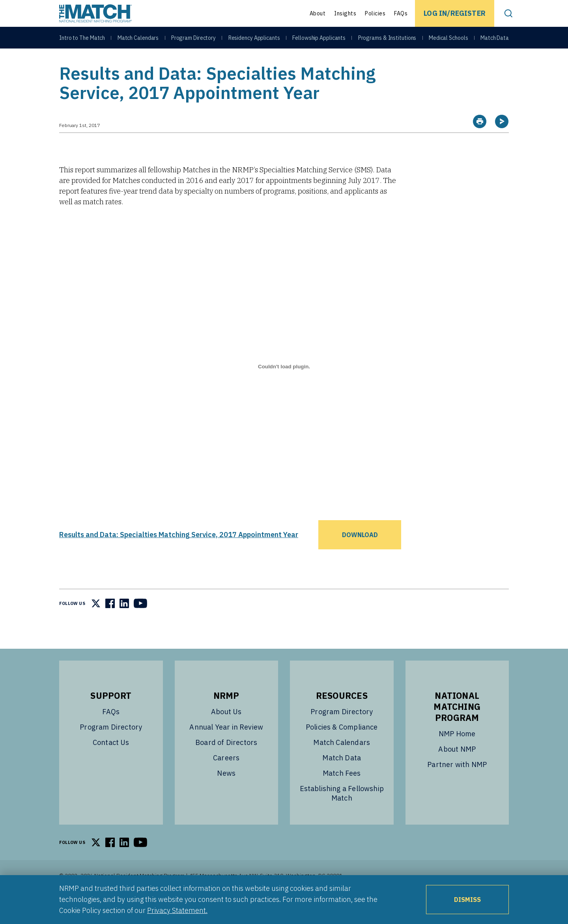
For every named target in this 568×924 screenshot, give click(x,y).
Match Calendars (138, 40)
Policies (375, 13)
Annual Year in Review (226, 747)
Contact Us (111, 762)
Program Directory (193, 40)
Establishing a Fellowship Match (342, 813)
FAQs (401, 13)
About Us (226, 731)
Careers (226, 777)
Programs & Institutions (387, 40)
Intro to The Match (82, 40)
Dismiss (467, 900)
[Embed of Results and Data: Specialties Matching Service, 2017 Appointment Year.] (284, 386)
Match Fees (342, 793)
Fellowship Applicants (319, 40)
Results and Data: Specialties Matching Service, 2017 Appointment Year (179, 554)
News (226, 793)
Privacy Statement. (177, 910)
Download (360, 554)
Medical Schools (448, 40)
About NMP (457, 769)
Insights (345, 13)
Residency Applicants (254, 40)
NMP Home (457, 753)
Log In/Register (455, 13)
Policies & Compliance (342, 747)
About (318, 13)
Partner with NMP (457, 784)
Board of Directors (226, 762)
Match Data (495, 40)
